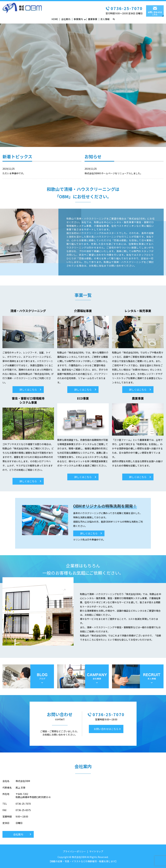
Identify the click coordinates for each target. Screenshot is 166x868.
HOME (55, 19)
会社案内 (66, 19)
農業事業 (93, 19)
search (115, 19)
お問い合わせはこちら (106, 729)
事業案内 (78, 19)
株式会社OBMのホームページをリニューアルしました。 (114, 173)
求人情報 (105, 19)
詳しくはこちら (28, 390)
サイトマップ (96, 852)
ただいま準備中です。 (14, 173)
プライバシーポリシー (74, 852)
